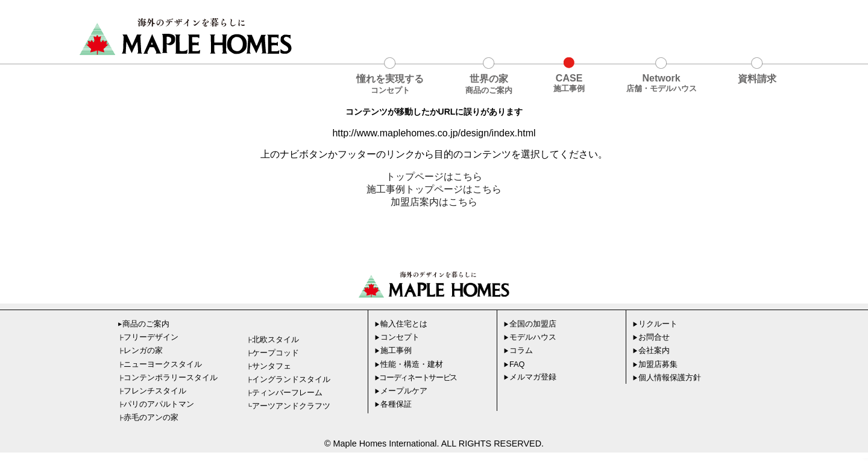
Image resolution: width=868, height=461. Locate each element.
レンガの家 (142, 350)
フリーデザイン (149, 337)
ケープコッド (274, 353)
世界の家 (489, 85)
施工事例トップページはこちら (434, 189)
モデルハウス (530, 337)
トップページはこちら (434, 176)
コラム (518, 350)
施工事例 (393, 350)
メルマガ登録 (530, 377)
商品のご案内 (143, 324)
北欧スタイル (274, 339)
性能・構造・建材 (409, 364)
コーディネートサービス (416, 377)
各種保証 (393, 404)
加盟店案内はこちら (434, 202)
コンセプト (397, 337)
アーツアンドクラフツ (290, 406)
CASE (569, 84)
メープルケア (401, 391)
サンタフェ (270, 366)
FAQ (514, 364)
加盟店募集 (655, 364)
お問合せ (651, 337)
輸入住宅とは (401, 324)
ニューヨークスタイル (161, 364)
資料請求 (757, 79)
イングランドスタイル (290, 379)
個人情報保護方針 (667, 377)
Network (662, 84)
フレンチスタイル (153, 391)
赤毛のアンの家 (149, 417)
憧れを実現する (390, 85)
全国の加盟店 (530, 324)
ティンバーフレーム (286, 393)
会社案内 (651, 350)
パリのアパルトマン (157, 404)
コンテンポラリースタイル (169, 377)
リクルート (655, 324)
